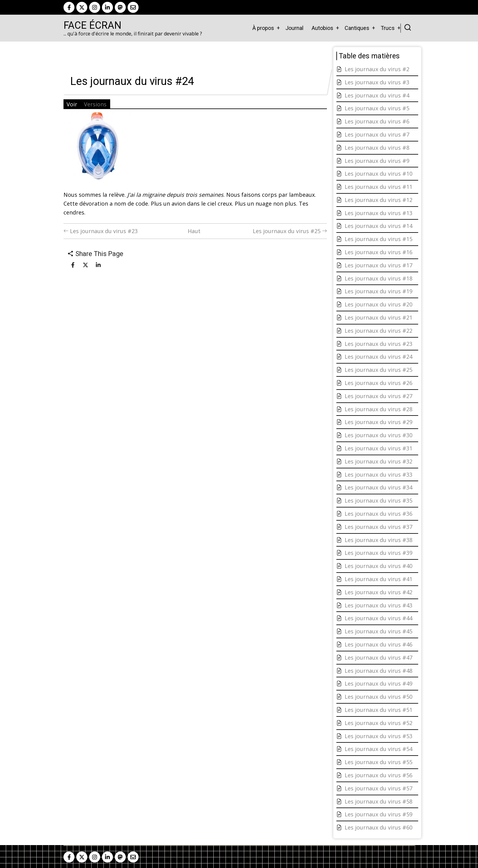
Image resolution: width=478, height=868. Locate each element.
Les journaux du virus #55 (378, 762)
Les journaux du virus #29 (378, 422)
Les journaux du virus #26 (378, 383)
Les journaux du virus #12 (378, 200)
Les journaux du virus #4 (377, 95)
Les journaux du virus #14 (378, 226)
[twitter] (82, 7)
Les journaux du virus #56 (378, 775)
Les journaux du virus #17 (378, 265)
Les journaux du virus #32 (378, 461)
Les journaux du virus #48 (378, 671)
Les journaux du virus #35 (378, 500)
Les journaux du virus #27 (378, 396)
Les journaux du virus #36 (378, 514)
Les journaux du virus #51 (378, 710)
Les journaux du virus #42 (378, 592)
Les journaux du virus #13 (378, 213)
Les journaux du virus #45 (378, 631)
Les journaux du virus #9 (377, 161)
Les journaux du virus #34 (378, 487)
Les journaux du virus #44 (378, 618)
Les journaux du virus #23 (101, 231)
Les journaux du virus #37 (378, 527)
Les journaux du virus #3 (377, 82)
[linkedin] (107, 7)
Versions (95, 104)
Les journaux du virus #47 (378, 657)
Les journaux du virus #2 (377, 69)
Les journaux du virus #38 (378, 540)
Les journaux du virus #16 (378, 252)
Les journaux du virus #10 (378, 174)
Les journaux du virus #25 (290, 231)
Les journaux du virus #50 (378, 697)
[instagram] (95, 7)
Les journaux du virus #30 (378, 435)
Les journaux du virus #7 (377, 134)
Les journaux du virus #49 (378, 683)
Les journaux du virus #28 (378, 409)
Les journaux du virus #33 (378, 474)
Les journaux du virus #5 (377, 108)
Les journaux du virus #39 (378, 553)
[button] (97, 148)
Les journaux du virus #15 (378, 239)
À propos (263, 28)
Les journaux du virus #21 (378, 317)
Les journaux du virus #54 (378, 749)
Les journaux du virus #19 (378, 291)
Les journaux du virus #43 (378, 605)
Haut (194, 231)
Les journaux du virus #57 (378, 788)
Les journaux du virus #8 (377, 148)
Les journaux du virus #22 (378, 331)
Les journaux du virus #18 (378, 278)
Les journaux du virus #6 (377, 121)
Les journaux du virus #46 (378, 644)
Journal (294, 28)
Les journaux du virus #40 (378, 566)
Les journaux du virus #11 (378, 187)
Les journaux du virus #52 (378, 723)
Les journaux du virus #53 (378, 736)
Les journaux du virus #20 (378, 304)
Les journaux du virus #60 (378, 827)
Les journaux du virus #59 (378, 814)
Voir (72, 104)
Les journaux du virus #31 (378, 448)
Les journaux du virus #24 (378, 357)
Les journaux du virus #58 (378, 801)
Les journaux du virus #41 (378, 579)
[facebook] (69, 7)
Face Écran (92, 25)
